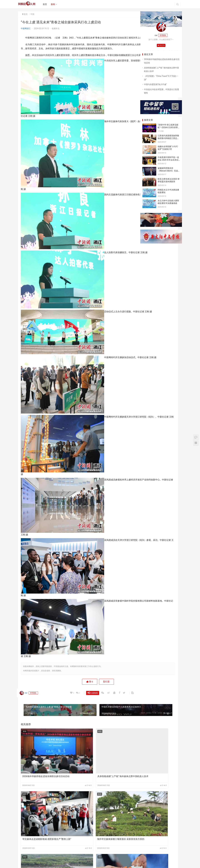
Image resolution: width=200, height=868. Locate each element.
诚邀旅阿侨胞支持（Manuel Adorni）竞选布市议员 (168, 171)
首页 (47, 4)
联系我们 (71, 859)
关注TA (161, 45)
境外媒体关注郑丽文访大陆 (113, 822)
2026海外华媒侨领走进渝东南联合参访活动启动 (38, 784)
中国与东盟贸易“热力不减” (155, 84)
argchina (102, 864)
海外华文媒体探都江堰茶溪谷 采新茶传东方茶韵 (38, 823)
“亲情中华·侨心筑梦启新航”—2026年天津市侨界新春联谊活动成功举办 (169, 128)
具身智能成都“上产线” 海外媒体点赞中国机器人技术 (78, 784)
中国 (32, 14)
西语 (25, 759)
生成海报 (94, 720)
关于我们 (50, 859)
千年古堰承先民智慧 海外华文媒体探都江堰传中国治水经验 (77, 823)
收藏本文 (56, 28)
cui (25, 720)
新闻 (55, 4)
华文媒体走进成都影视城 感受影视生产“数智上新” (116, 784)
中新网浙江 (26, 28)
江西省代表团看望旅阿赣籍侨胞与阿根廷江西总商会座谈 (168, 138)
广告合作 (61, 859)
